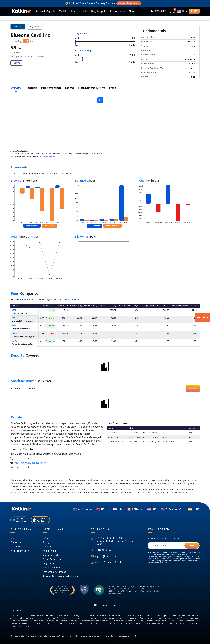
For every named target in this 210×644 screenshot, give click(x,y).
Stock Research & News (92, 88)
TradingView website (47, 156)
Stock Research (19, 388)
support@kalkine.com (105, 556)
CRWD (14, 333)
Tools (84, 11)
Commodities (118, 11)
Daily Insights (99, 11)
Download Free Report (129, 3)
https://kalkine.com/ (21, 618)
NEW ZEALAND (172, 509)
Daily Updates (49, 563)
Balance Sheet (50, 173)
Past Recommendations (54, 572)
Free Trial (203, 318)
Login (194, 11)
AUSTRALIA (83, 509)
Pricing (46, 542)
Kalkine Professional (52, 559)
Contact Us (16, 542)
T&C (94, 605)
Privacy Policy (182, 554)
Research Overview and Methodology (60, 576)
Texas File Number (132, 616)
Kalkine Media (17, 547)
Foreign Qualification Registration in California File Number (83, 616)
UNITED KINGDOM (109, 509)
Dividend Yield (49, 551)
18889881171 (159, 11)
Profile (113, 88)
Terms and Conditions (165, 554)
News (132, 11)
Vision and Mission (20, 551)
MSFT (14, 318)
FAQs (45, 538)
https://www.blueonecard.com (30, 463)
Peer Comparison (51, 88)
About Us (15, 538)
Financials (31, 88)
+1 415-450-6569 (103, 550)
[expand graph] (100, 100)
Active (17, 63)
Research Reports (45, 11)
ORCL (14, 325)
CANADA (135, 509)
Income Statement (30, 173)
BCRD (14, 310)
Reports (69, 88)
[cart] (174, 11)
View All (193, 388)
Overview (16, 88)
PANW (14, 341)
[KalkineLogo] (21, 11)
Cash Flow (65, 173)
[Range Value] (105, 42)
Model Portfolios (68, 11)
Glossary (47, 547)
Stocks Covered (50, 555)
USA (152, 509)
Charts (14, 173)
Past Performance (51, 568)
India (194, 509)
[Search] (169, 12)
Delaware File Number (41, 616)
